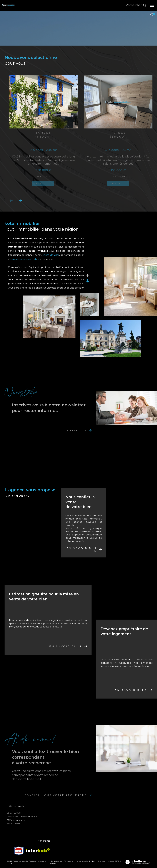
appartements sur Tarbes (25, 259)
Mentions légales (82, 861)
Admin (94, 861)
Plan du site (69, 861)
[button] (20, 201)
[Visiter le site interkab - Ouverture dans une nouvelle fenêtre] (38, 850)
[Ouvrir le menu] (152, 5)
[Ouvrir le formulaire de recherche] (136, 5)
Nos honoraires (56, 861)
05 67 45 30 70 (14, 813)
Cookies (53, 863)
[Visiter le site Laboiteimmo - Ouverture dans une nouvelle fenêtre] (138, 862)
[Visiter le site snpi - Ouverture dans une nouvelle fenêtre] (19, 850)
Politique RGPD (113, 861)
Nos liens (102, 861)
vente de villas (51, 255)
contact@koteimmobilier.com (22, 817)
